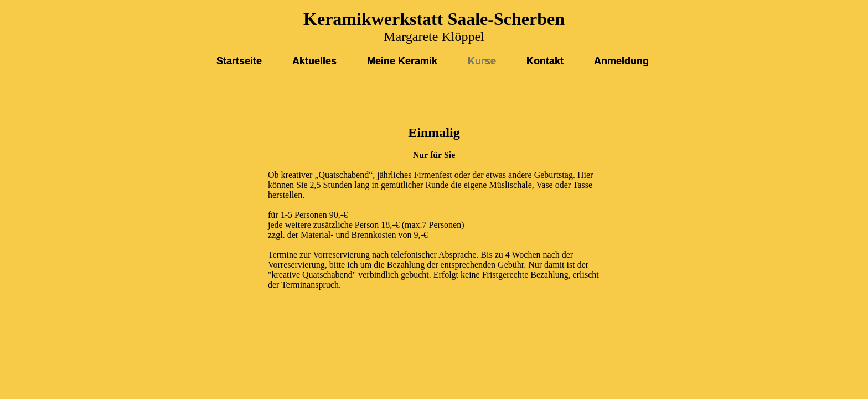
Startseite (239, 61)
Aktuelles (314, 61)
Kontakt (545, 61)
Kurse (482, 61)
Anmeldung (621, 61)
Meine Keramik (402, 61)
